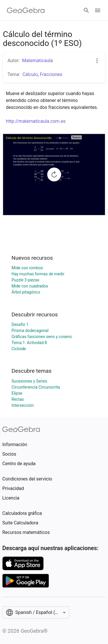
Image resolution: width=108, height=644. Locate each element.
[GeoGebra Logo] (26, 10)
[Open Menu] (98, 10)
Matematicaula (38, 61)
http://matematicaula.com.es (36, 121)
